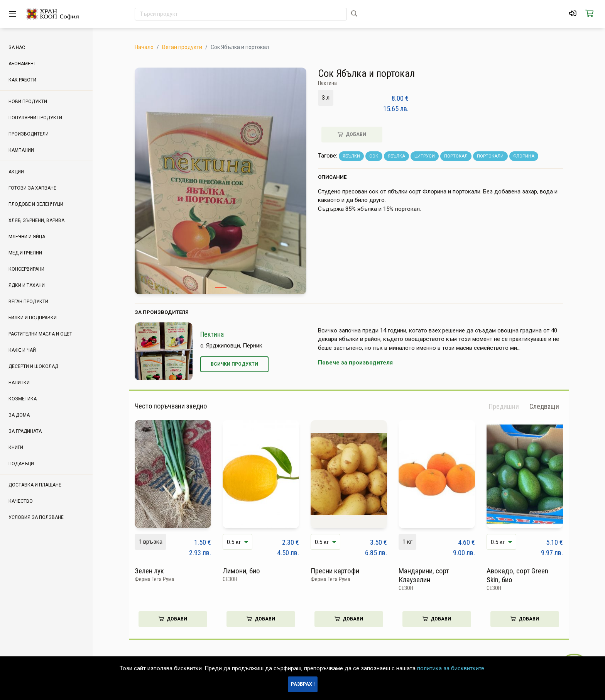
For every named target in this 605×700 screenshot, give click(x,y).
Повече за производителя (355, 363)
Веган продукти (182, 47)
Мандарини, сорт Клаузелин (424, 575)
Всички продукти (234, 364)
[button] (544, 407)
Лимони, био (241, 571)
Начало (144, 47)
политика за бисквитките (451, 668)
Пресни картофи (335, 571)
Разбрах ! (303, 684)
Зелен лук (149, 571)
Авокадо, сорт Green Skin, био (517, 575)
